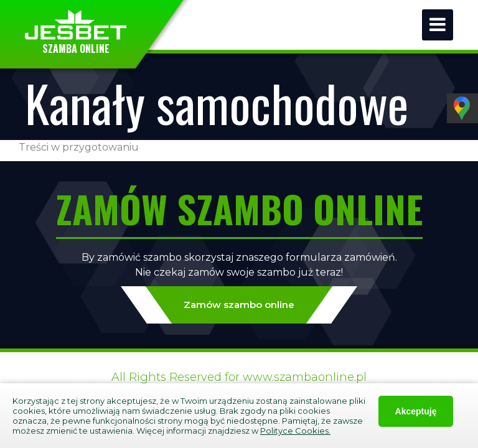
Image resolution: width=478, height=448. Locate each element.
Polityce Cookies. (295, 431)
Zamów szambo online (239, 305)
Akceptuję (416, 411)
